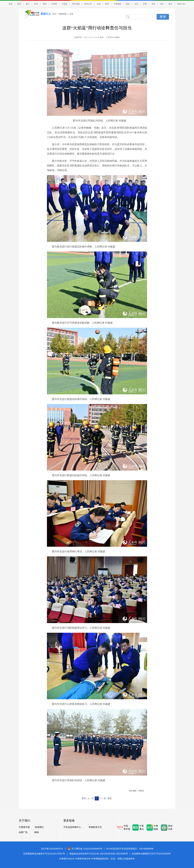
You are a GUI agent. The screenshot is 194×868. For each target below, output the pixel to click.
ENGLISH (181, 4)
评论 (36, 4)
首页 (11, 4)
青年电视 (76, 4)
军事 (145, 4)
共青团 (54, 4)
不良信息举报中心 (72, 827)
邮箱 (37, 832)
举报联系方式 (95, 827)
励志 (128, 4)
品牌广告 (23, 832)
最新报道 (63, 14)
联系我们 (39, 827)
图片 (28, 4)
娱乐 (170, 4)
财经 (45, 4)
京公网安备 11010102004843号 (85, 849)
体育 (153, 4)
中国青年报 (24, 827)
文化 (136, 4)
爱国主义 (46, 14)
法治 (99, 4)
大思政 (64, 4)
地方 (162, 4)
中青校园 (117, 4)
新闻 (19, 4)
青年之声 (88, 4)
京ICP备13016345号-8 (52, 849)
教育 (107, 4)
